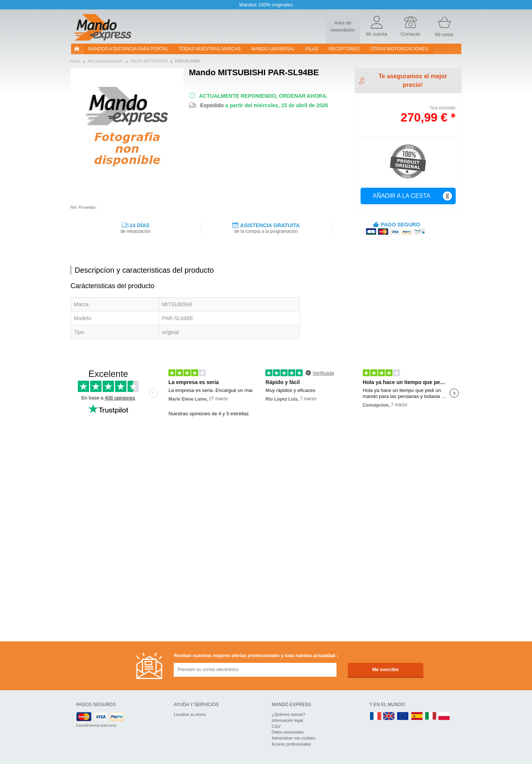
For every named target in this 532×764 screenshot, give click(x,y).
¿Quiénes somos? (289, 714)
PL (444, 716)
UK (389, 716)
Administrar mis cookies (294, 738)
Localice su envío (190, 714)
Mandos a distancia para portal (128, 49)
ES (417, 716)
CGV (276, 726)
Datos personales (288, 732)
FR (376, 716)
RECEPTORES (344, 49)
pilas (312, 49)
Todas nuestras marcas (210, 49)
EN (403, 716)
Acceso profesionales (292, 744)
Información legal (288, 720)
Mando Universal (273, 49)
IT (431, 716)
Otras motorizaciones (399, 49)
